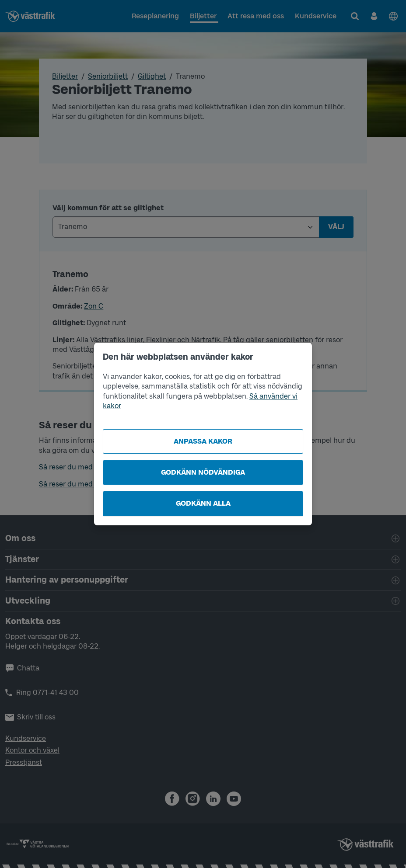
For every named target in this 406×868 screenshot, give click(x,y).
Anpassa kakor (203, 441)
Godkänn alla (203, 503)
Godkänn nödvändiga (203, 472)
